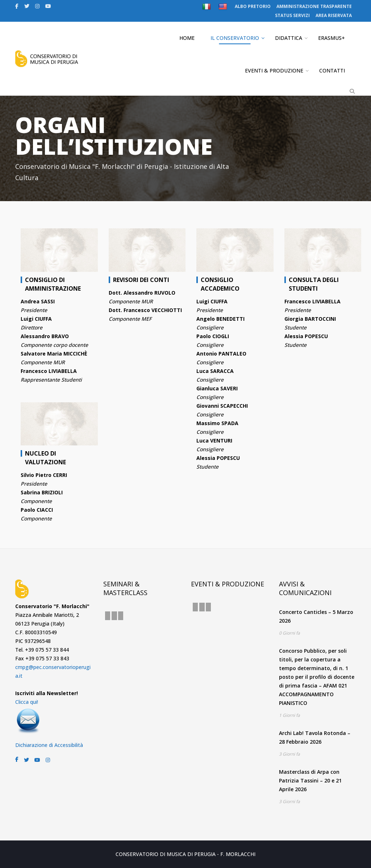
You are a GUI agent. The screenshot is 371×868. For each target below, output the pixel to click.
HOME (187, 38)
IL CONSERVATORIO (235, 38)
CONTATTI (332, 70)
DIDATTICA (289, 38)
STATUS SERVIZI (292, 15)
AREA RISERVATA (334, 15)
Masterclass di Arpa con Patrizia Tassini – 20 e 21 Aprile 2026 (310, 780)
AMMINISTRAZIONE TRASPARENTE (314, 6)
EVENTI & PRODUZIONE (274, 70)
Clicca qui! (27, 702)
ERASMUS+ (332, 38)
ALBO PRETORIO (253, 6)
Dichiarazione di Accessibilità (49, 745)
